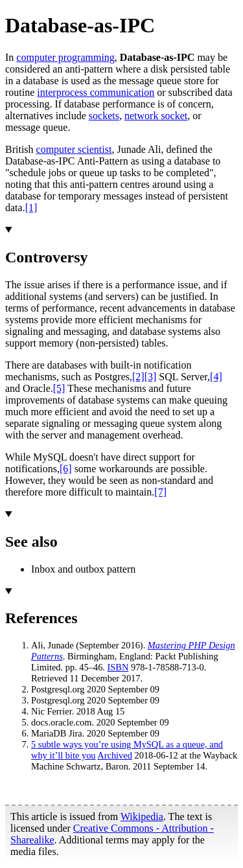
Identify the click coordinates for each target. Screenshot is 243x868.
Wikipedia (142, 817)
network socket (156, 116)
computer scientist (74, 149)
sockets (104, 116)
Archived (115, 755)
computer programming (65, 57)
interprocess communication (96, 92)
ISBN (118, 667)
